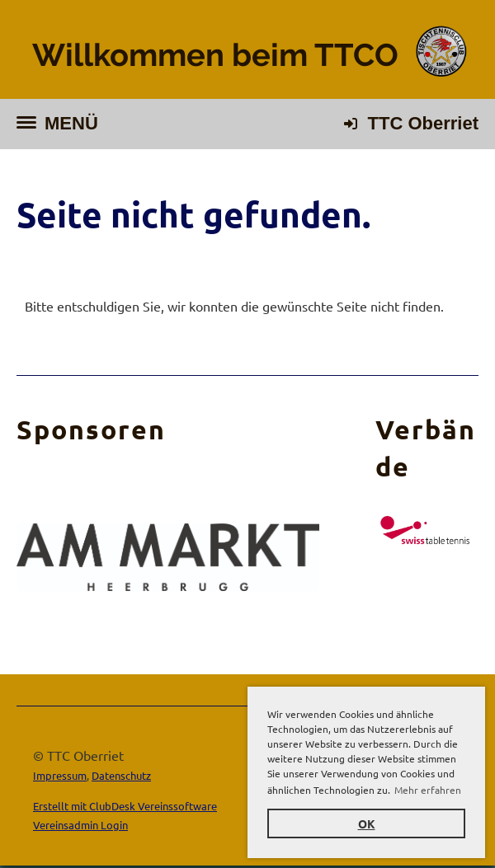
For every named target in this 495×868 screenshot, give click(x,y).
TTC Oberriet (423, 123)
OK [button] (367, 823)
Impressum (60, 775)
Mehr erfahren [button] (428, 790)
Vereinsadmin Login (80, 825)
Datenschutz (121, 775)
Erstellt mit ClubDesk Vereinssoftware (125, 806)
